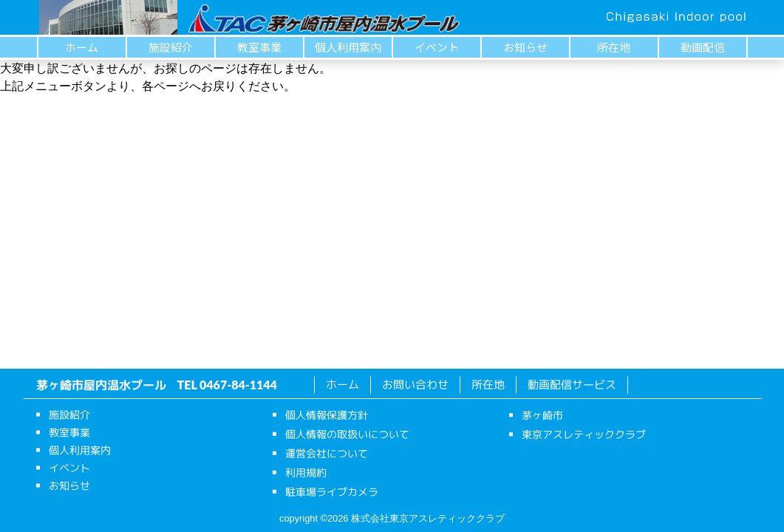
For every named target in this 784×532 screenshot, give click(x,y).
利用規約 (305, 473)
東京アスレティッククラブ (583, 434)
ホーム (82, 47)
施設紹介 (171, 47)
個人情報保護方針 (326, 415)
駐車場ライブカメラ (331, 492)
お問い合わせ (415, 385)
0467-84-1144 (238, 385)
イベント (437, 47)
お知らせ (525, 47)
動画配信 (703, 47)
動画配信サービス (572, 385)
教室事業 (259, 47)
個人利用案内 (348, 47)
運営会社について (326, 453)
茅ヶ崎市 (542, 415)
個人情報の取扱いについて (347, 434)
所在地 (614, 47)
